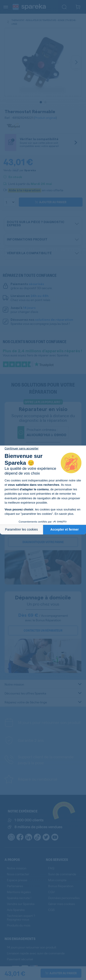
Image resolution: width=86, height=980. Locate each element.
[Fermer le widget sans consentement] (22, 449)
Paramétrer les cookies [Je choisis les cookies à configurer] (21, 529)
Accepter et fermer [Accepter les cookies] (65, 529)
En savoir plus (64, 514)
